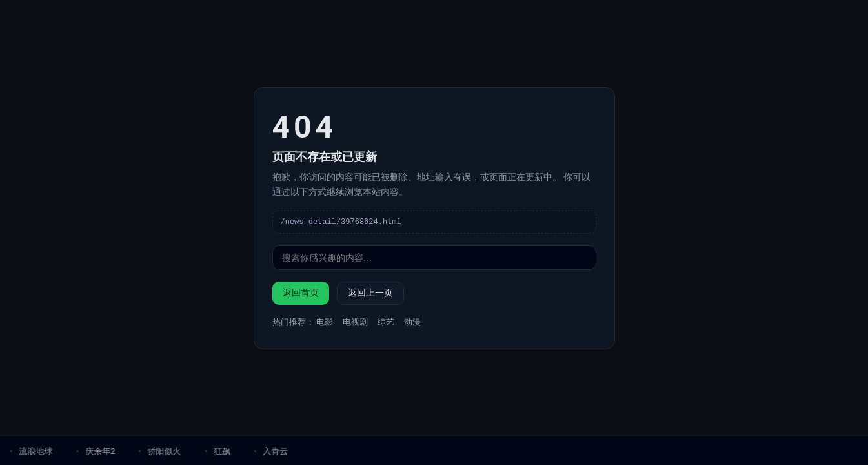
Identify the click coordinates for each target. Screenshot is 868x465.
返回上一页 (370, 293)
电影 (325, 323)
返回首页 (301, 293)
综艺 (386, 323)
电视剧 (355, 323)
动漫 (412, 323)
